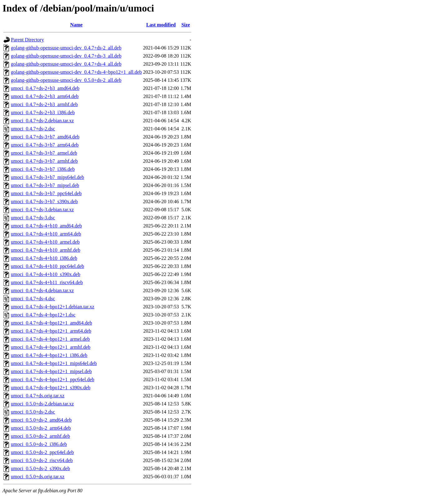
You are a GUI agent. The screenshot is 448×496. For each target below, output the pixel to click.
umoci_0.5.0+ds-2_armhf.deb (40, 436)
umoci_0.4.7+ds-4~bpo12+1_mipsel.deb (51, 371)
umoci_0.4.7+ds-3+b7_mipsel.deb (45, 185)
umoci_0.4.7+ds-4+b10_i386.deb (44, 258)
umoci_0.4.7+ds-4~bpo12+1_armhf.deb (51, 347)
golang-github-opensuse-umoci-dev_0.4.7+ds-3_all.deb (66, 56)
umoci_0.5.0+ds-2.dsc (33, 412)
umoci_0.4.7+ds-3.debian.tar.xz (42, 210)
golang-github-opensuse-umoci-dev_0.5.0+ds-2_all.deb (66, 80)
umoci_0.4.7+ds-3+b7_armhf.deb (44, 161)
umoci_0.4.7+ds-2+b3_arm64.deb (45, 96)
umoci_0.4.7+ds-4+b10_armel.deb (45, 242)
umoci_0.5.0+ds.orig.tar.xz (38, 477)
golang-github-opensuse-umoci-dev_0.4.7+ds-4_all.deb (66, 64)
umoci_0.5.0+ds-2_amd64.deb (41, 420)
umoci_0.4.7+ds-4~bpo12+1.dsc (43, 315)
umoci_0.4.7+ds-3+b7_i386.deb (43, 169)
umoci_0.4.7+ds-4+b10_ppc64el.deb (47, 266)
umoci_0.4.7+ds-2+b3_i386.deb (43, 112)
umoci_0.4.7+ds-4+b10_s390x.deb (46, 274)
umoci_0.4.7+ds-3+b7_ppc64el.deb (46, 193)
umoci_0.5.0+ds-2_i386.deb (39, 444)
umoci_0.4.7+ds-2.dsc (33, 129)
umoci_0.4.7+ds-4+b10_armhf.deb (46, 250)
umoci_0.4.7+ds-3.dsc (33, 218)
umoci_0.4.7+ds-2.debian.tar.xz (42, 121)
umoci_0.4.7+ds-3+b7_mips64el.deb (47, 177)
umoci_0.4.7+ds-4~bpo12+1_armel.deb (50, 339)
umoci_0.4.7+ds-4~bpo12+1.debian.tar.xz (53, 307)
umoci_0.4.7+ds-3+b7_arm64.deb (45, 145)
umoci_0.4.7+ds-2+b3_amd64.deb (45, 88)
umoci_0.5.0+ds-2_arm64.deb (41, 428)
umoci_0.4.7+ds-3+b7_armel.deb (44, 153)
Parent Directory (27, 40)
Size (186, 25)
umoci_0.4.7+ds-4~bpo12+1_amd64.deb (51, 323)
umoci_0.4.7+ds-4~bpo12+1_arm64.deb (51, 331)
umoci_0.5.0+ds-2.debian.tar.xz (42, 404)
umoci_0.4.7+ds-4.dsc (33, 299)
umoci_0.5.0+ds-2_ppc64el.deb (42, 452)
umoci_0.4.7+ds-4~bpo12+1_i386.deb (49, 355)
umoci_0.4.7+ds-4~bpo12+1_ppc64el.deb (53, 379)
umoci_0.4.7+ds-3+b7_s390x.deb (44, 201)
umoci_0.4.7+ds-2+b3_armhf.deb (44, 104)
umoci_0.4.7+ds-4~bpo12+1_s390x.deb (51, 388)
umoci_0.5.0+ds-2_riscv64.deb (42, 460)
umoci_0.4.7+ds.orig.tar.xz (38, 396)
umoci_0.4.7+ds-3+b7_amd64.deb (45, 137)
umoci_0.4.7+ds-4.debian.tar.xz (42, 290)
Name (76, 25)
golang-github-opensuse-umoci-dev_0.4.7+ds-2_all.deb (66, 48)
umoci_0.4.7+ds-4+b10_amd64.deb (46, 226)
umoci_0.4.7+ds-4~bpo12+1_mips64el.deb (54, 363)
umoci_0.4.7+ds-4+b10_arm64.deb (46, 234)
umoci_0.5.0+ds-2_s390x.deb (40, 468)
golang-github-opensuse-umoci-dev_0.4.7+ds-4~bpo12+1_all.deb (76, 72)
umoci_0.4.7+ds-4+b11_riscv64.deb (47, 282)
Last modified (161, 25)
